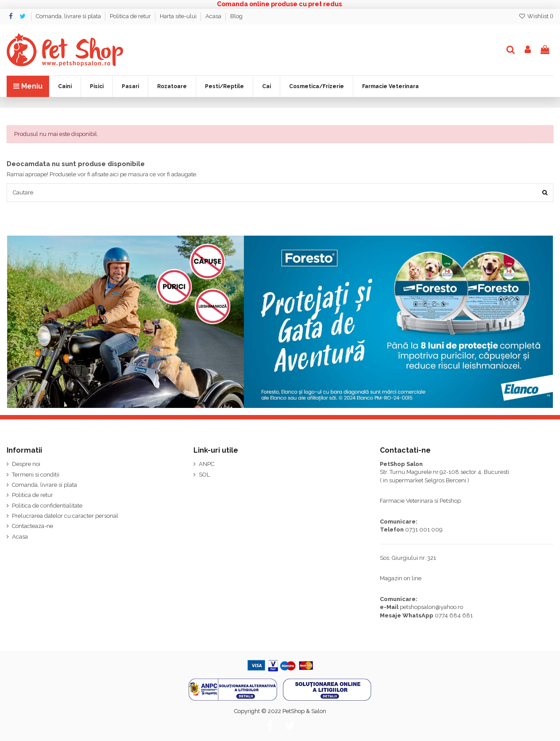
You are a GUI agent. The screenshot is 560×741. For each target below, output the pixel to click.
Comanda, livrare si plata (69, 16)
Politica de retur (131, 16)
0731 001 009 (424, 530)
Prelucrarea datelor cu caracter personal (65, 516)
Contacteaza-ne (33, 526)
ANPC (207, 464)
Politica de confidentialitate (47, 506)
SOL (204, 475)
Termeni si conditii (36, 475)
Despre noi (26, 464)
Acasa (214, 16)
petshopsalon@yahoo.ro (431, 607)
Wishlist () (536, 16)
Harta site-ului (179, 16)
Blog (236, 16)
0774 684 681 (454, 615)
